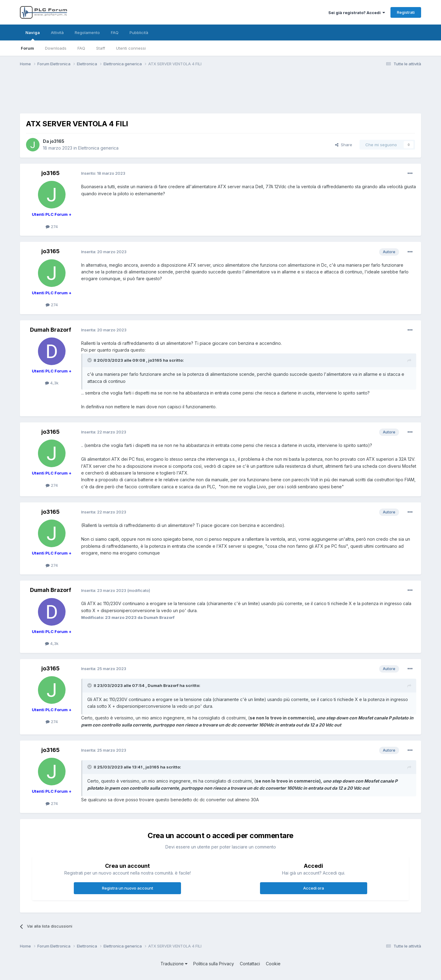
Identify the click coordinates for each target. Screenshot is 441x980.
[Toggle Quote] (90, 360)
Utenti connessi (131, 48)
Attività (57, 32)
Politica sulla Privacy (214, 964)
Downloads (56, 48)
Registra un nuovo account (128, 888)
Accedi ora (314, 888)
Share (344, 145)
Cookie (273, 964)
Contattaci (250, 964)
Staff (101, 48)
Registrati (406, 12)
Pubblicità (139, 32)
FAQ (81, 48)
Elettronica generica (98, 148)
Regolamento (87, 32)
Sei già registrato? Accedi (357, 13)
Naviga (33, 35)
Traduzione (174, 964)
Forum (27, 48)
